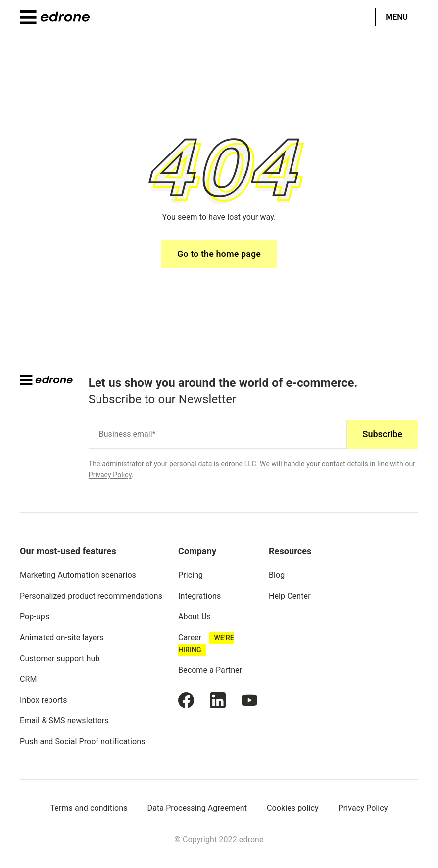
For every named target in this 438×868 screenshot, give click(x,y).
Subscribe (383, 434)
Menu (397, 17)
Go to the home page (219, 254)
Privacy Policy (110, 475)
